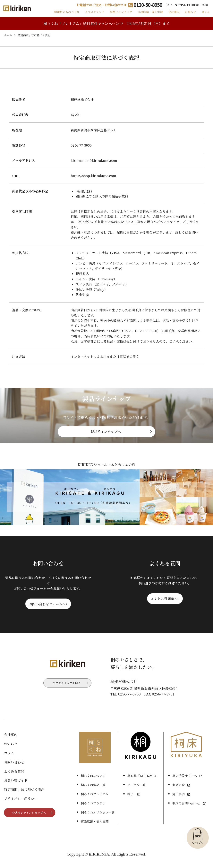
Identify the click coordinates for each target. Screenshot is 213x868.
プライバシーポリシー (21, 806)
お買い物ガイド (16, 788)
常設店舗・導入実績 (147, 14)
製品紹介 (179, 792)
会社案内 (172, 14)
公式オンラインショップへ (29, 820)
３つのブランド (90, 14)
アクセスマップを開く (67, 691)
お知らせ (189, 14)
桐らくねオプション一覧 (98, 820)
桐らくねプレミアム (94, 801)
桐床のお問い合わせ (186, 810)
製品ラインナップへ (106, 436)
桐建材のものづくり (61, 14)
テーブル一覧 (137, 792)
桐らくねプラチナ (93, 810)
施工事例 (179, 801)
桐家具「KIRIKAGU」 (143, 783)
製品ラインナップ (117, 14)
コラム (205, 14)
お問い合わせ (14, 769)
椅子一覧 (134, 801)
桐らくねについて (93, 783)
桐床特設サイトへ (185, 783)
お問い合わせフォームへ (47, 610)
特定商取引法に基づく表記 (24, 797)
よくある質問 (14, 778)
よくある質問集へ (164, 605)
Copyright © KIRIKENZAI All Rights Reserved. (106, 861)
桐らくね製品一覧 (93, 792)
